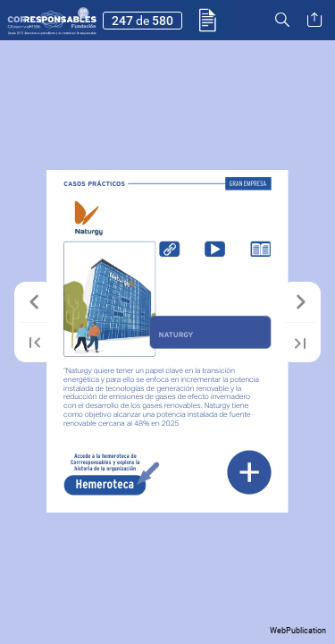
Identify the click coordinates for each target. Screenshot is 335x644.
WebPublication (298, 631)
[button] (208, 20)
